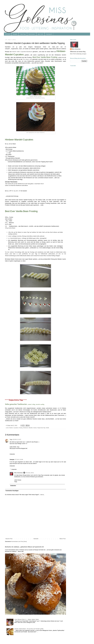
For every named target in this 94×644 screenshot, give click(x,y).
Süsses (35, 428)
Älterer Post (62, 539)
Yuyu (11, 440)
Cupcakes (16, 428)
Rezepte (15, 34)
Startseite (8, 34)
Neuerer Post (9, 539)
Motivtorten (32, 34)
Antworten (12, 454)
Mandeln (31, 428)
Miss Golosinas (19, 473)
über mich (40, 34)
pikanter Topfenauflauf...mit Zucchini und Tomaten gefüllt (29, 629)
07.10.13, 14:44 (19, 460)
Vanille (47, 428)
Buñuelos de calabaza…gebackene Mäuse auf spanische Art (24, 547)
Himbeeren (26, 428)
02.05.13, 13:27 (17, 440)
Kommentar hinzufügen (12, 491)
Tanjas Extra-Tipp (41, 428)
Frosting (21, 428)
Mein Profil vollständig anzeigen (78, 54)
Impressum (49, 34)
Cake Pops (23, 34)
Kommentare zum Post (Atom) (19, 542)
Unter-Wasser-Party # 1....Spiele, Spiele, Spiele (27, 619)
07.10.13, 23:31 (30, 473)
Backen (11, 428)
